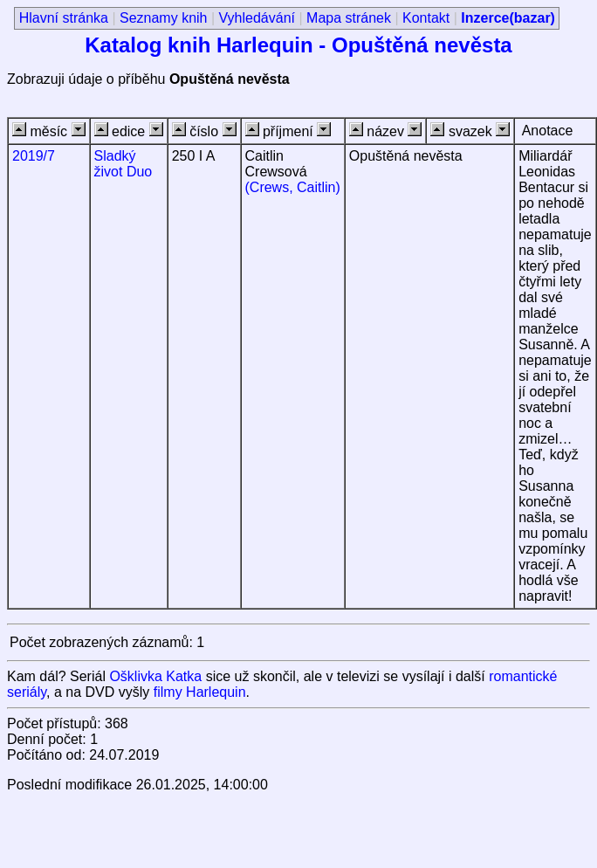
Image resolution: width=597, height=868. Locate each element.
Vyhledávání (257, 18)
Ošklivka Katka (155, 676)
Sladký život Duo (124, 164)
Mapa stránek (349, 18)
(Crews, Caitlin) (293, 187)
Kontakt (426, 18)
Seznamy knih (164, 18)
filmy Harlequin (200, 692)
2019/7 (34, 156)
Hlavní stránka (64, 18)
